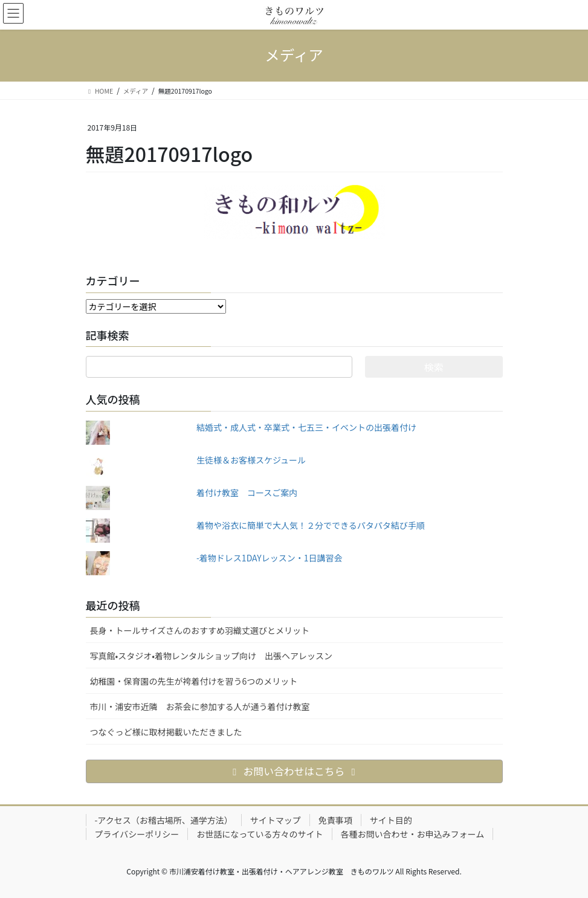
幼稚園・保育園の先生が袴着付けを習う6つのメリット (194, 681)
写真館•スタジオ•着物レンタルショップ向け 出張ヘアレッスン (212, 656)
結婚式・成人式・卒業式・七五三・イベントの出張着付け (306, 427)
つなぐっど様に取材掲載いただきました (166, 732)
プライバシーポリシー (137, 834)
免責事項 (335, 820)
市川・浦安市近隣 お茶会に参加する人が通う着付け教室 (200, 706)
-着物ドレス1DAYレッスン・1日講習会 (270, 558)
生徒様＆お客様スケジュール (251, 460)
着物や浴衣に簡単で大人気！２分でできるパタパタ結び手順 (311, 525)
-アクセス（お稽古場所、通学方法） (164, 820)
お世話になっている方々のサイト (260, 834)
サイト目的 (391, 820)
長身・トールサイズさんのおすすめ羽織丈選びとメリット (200, 630)
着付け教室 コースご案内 (247, 493)
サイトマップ (276, 820)
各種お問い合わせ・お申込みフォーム (413, 834)
